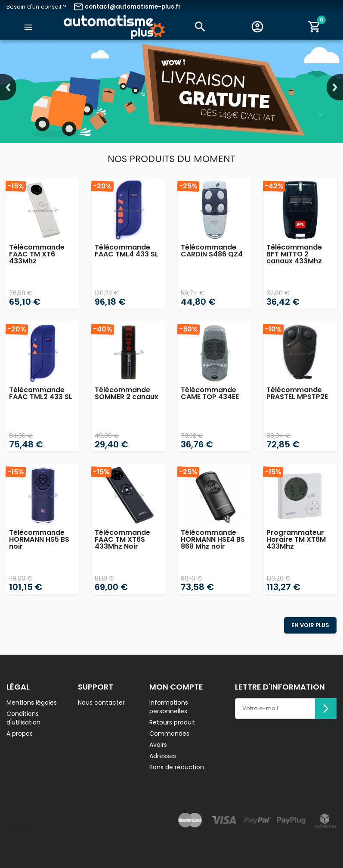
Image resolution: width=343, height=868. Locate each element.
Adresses (163, 756)
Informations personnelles (169, 707)
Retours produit (172, 722)
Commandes (169, 734)
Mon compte (176, 687)
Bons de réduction (177, 767)
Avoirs (158, 745)
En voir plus (310, 625)
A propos (20, 734)
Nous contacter (101, 703)
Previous (8, 87)
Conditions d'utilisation (23, 718)
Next (335, 87)
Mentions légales (32, 703)
